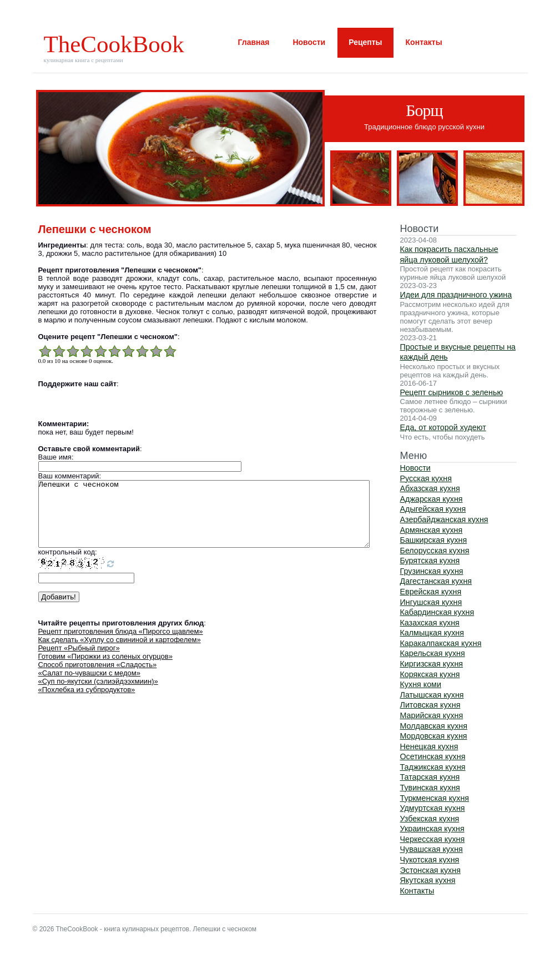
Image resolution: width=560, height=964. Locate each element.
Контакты (424, 42)
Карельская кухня (433, 653)
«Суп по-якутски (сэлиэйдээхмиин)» (98, 695)
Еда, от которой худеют (443, 427)
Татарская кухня (430, 777)
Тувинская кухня (430, 788)
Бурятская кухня (430, 561)
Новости (309, 42)
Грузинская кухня (432, 571)
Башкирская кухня (434, 540)
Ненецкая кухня (429, 746)
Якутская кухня (428, 880)
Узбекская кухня (430, 819)
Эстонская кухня (430, 870)
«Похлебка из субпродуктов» (87, 703)
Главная (254, 42)
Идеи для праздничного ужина (456, 295)
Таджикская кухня (433, 767)
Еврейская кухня (431, 592)
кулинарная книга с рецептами (84, 60)
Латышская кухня (432, 695)
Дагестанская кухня (436, 581)
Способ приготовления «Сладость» (98, 678)
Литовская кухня (430, 705)
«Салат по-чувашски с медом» (89, 686)
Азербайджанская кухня (444, 519)
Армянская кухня (432, 530)
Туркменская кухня (435, 798)
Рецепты (365, 42)
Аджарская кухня (432, 499)
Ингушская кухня (431, 602)
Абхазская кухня (430, 488)
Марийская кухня (432, 715)
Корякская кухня (430, 674)
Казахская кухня (430, 623)
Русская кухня (426, 478)
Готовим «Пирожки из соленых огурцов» (105, 670)
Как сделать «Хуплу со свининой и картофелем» (120, 653)
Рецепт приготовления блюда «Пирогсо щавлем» (121, 645)
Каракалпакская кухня (441, 643)
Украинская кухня (432, 829)
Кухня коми (421, 684)
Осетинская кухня (433, 756)
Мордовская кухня (434, 736)
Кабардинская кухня (437, 612)
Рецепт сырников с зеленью (452, 392)
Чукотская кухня (430, 860)
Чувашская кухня (432, 849)
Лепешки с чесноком (204, 521)
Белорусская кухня (435, 551)
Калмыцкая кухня (432, 633)
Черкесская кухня (433, 839)
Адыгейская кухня (433, 509)
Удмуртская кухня (433, 808)
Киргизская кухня (432, 664)
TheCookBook (114, 44)
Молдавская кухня (434, 726)
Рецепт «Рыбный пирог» (79, 661)
